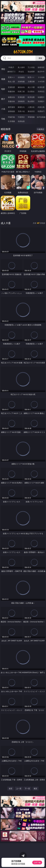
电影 (3, 89)
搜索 (40, 58)
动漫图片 (41, 97)
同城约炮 (11, 117)
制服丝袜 (11, 91)
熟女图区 (31, 101)
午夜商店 (21, 117)
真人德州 (21, 67)
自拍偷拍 (21, 77)
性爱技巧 (41, 111)
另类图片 (41, 101)
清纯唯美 (21, 101)
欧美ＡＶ (31, 77)
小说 (3, 109)
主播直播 (31, 81)
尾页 (35, 789)
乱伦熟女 (31, 91)
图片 (3, 99)
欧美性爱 (41, 87)
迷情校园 (11, 111)
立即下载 (37, 862)
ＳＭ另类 (41, 81)
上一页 (19, 789)
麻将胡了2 (11, 72)
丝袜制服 (21, 81)
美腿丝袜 (11, 101)
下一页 (27, 789)
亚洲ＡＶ (11, 77)
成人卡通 (31, 87)
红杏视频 (11, 121)
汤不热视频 (41, 117)
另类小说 (21, 111)
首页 (11, 789)
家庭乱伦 (21, 107)
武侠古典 (41, 107)
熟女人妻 (11, 81)
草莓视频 (31, 117)
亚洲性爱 (11, 87)
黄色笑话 (31, 111)
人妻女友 (31, 107)
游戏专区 (41, 67)
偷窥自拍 (11, 97)
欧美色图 (31, 97)
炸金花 (21, 72)
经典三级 (21, 91)
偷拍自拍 (21, 87)
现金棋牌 (31, 72)
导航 (3, 119)
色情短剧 (21, 121)
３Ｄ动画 (41, 77)
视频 (3, 79)
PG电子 (11, 67)
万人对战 (31, 67)
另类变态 (41, 91)
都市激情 (11, 107)
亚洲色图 (21, 97)
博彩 (3, 69)
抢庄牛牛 (41, 72)
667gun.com (23, 52)
